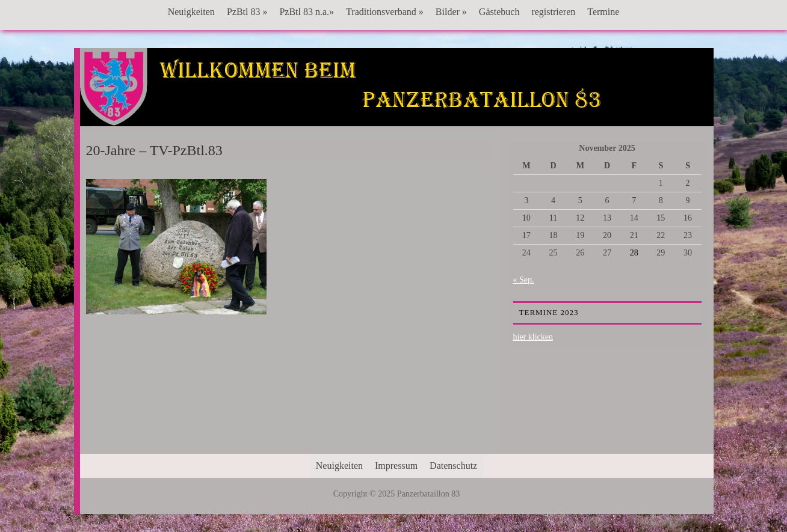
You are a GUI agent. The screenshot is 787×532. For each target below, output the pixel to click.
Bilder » (451, 12)
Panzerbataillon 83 (397, 85)
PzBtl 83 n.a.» (307, 12)
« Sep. (524, 280)
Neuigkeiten (191, 12)
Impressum (396, 466)
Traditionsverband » (385, 12)
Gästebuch (499, 12)
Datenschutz (453, 466)
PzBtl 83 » (247, 12)
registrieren (553, 12)
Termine (603, 12)
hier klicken (533, 337)
